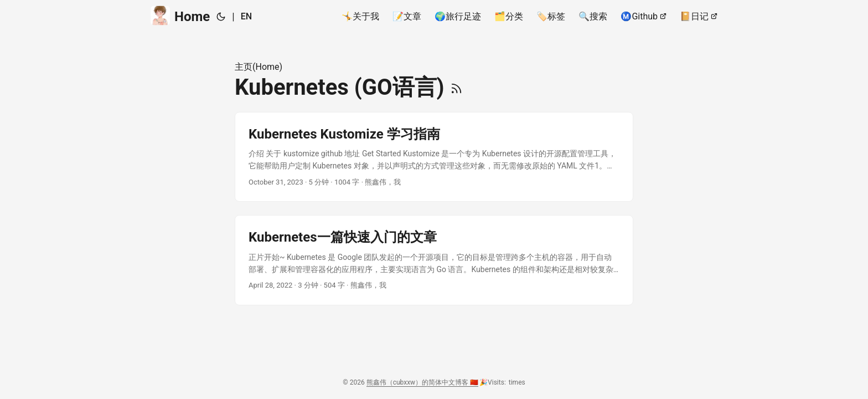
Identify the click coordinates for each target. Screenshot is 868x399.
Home (180, 16)
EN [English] (246, 16)
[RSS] (456, 87)
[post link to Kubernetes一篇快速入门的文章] (434, 260)
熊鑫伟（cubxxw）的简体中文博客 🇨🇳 (422, 382)
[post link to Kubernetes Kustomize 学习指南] (434, 157)
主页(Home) (259, 67)
